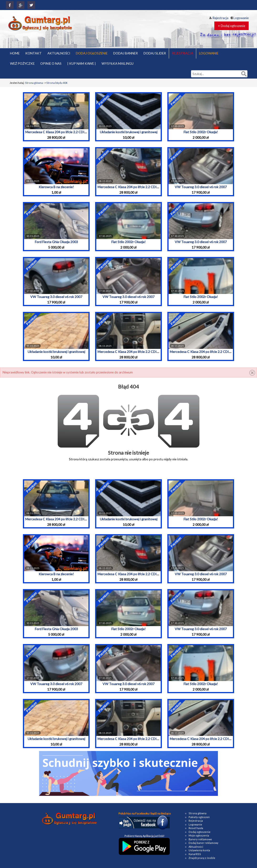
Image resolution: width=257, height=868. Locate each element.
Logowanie (239, 18)
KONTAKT (33, 53)
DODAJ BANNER (126, 53)
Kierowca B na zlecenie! (56, 187)
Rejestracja (219, 18)
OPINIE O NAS (51, 64)
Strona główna (34, 83)
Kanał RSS (195, 854)
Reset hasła (196, 828)
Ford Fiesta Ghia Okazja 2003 (56, 242)
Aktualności (196, 847)
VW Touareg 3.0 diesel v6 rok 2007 (201, 187)
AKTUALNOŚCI (59, 53)
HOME (15, 53)
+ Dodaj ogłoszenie (231, 26)
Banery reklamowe (200, 839)
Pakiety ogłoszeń (199, 817)
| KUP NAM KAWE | (82, 64)
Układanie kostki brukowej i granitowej (129, 132)
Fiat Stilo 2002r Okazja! (201, 132)
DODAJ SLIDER (155, 53)
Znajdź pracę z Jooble (202, 858)
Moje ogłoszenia (199, 835)
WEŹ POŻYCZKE (22, 64)
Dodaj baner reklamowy (203, 843)
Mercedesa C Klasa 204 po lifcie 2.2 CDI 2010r (60, 132)
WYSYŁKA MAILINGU (118, 64)
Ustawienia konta (199, 850)
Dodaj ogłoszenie (200, 832)
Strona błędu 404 (57, 83)
